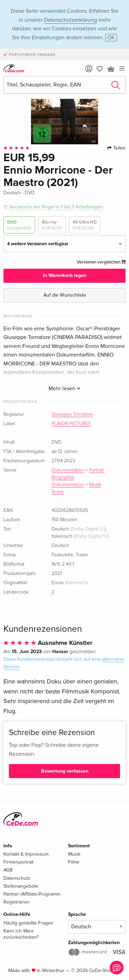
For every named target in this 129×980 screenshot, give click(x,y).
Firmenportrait (18, 862)
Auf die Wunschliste (65, 295)
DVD (19, 225)
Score (58, 492)
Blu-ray (52, 225)
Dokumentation (68, 470)
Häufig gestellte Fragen (28, 923)
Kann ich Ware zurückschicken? (21, 934)
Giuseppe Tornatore (72, 414)
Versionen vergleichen (101, 262)
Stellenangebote (21, 886)
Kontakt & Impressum (26, 854)
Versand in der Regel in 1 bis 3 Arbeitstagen (56, 207)
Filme (74, 862)
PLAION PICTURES (71, 424)
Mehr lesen (64, 389)
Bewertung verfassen (65, 771)
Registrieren (17, 902)
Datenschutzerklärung (71, 20)
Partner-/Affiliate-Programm (32, 894)
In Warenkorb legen (65, 275)
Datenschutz (17, 878)
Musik (95, 485)
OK (111, 38)
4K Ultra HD (85, 225)
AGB (8, 870)
